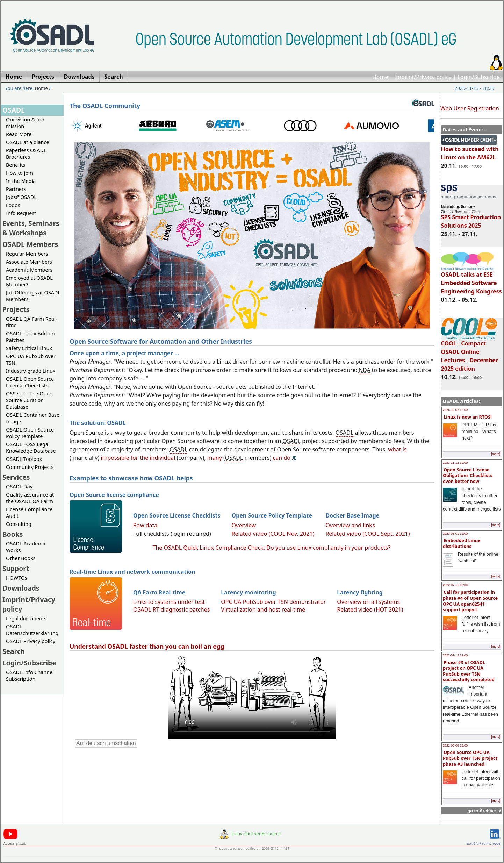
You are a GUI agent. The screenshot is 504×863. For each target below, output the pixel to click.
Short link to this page (484, 843)
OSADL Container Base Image (33, 418)
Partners (16, 189)
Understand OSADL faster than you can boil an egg (147, 646)
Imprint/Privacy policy (423, 77)
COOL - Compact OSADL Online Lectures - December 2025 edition (470, 353)
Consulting (19, 524)
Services (16, 477)
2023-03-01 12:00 (455, 534)
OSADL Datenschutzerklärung (32, 630)
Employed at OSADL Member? (29, 281)
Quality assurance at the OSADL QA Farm (30, 498)
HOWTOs (17, 578)
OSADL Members (30, 244)
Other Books (21, 558)
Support (16, 568)
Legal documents (26, 618)
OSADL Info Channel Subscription (30, 676)
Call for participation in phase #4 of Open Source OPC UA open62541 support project (470, 601)
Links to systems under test (169, 602)
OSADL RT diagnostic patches (171, 609)
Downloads (21, 588)
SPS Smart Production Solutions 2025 (471, 218)
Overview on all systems (368, 602)
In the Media (21, 181)
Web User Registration (470, 108)
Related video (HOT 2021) (370, 609)
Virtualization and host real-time (263, 609)
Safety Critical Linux (29, 348)
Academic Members (29, 270)
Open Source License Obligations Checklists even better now (468, 475)
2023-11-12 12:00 (455, 463)
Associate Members (29, 262)
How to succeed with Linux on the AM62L (470, 150)
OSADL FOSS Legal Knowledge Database (31, 448)
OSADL (14, 110)
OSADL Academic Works (26, 547)
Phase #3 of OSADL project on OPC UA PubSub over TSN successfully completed (469, 671)
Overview (244, 525)
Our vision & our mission (25, 123)
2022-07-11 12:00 (455, 585)
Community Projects (30, 467)
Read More (19, 134)
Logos (13, 205)
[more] (496, 454)
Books (13, 534)
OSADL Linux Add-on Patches (30, 337)
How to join (19, 173)
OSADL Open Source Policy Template (30, 433)
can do (282, 458)
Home (380, 77)
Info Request (21, 213)
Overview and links (350, 525)
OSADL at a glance (28, 142)
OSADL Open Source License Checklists (30, 382)
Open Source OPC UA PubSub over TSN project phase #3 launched (470, 758)
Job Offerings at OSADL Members (33, 296)
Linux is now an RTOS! (468, 417)
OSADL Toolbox (24, 459)
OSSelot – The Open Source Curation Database (29, 400)
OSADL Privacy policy (31, 641)
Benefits (16, 165)
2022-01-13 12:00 (455, 655)
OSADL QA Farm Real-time (31, 322)
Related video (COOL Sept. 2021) (368, 534)
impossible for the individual (138, 458)
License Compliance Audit (29, 513)
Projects (16, 309)
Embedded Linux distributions (462, 543)
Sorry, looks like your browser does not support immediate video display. (252, 697)
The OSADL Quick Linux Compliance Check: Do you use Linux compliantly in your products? (272, 548)
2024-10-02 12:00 (455, 410)
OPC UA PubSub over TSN (31, 359)
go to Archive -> (484, 811)
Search (14, 651)
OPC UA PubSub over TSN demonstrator (273, 602)
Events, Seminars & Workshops (31, 228)
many (215, 458)
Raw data (145, 525)
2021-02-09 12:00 (455, 746)
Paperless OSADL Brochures (26, 154)
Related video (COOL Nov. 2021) (273, 534)
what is (397, 449)
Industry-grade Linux (31, 371)
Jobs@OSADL (21, 197)
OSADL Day (19, 487)
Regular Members (27, 254)
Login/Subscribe (479, 77)
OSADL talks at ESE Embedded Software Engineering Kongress (471, 280)
